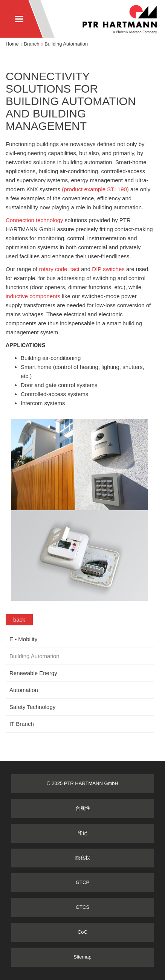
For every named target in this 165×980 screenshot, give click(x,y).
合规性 (83, 808)
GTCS (82, 907)
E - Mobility (23, 639)
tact (76, 269)
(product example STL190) (95, 189)
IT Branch (22, 724)
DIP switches (108, 269)
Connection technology (34, 220)
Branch (31, 44)
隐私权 (83, 858)
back (19, 620)
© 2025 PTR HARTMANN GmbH (82, 783)
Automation (24, 690)
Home (12, 44)
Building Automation (66, 44)
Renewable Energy (33, 673)
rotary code (53, 269)
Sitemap (82, 957)
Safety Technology (32, 707)
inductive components (33, 296)
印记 (82, 833)
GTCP (82, 882)
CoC (82, 932)
